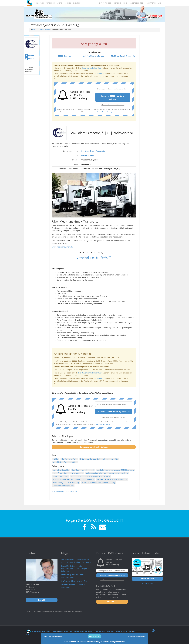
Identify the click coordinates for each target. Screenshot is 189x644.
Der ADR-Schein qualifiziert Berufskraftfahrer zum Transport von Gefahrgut (76, 568)
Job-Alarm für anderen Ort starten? (113, 105)
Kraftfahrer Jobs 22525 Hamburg (66, 483)
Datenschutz (100, 631)
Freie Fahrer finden (147, 583)
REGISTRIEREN (151, 3)
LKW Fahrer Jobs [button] (106, 3)
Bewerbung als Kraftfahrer (92, 68)
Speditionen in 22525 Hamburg (65, 491)
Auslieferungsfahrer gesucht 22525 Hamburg (116, 470)
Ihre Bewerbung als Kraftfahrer (91, 373)
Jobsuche (94, 636)
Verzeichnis (51, 3)
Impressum (64, 631)
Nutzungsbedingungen (79, 631)
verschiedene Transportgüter (65, 462)
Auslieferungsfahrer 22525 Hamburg (68, 473)
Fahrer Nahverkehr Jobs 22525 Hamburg (99, 483)
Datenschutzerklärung (104, 112)
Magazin (60, 3)
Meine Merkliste (73, 3)
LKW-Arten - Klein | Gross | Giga (74, 581)
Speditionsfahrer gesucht (63, 486)
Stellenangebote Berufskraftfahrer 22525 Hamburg (74, 479)
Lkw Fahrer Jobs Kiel (61, 470)
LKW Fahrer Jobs (44, 30)
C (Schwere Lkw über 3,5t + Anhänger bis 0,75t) (99, 459)
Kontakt (111, 631)
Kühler (56, 459)
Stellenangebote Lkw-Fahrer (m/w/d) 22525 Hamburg (107, 473)
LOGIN (160, 3)
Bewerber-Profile (121, 3)
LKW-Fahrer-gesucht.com (114, 642)
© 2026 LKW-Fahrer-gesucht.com (42, 631)
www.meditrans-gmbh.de (62, 247)
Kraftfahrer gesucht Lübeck (83, 470)
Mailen (29, 59)
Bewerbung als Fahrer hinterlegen (94, 447)
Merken (30, 56)
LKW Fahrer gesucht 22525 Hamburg (112, 479)
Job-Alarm (100, 74)
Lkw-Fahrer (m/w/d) (69, 459)
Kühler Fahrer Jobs (61, 476)
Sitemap (129, 631)
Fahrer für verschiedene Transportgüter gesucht (91, 476)
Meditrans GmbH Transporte (93, 151)
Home (34, 30)
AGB (92, 631)
